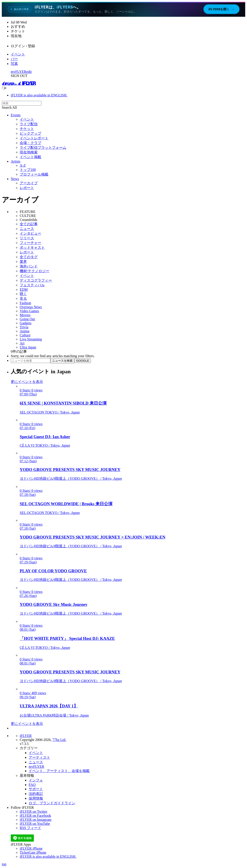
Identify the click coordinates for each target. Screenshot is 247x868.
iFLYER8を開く (221, 9)
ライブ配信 (29, 124)
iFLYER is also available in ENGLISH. (39, 95)
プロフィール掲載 (34, 174)
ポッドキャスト (32, 247)
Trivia (24, 327)
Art (22, 343)
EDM (24, 290)
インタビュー (30, 233)
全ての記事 (29, 224)
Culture (25, 335)
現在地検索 (29, 152)
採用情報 (36, 798)
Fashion (25, 303)
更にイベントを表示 (27, 382)
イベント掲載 (30, 157)
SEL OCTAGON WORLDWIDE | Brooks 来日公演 (66, 504)
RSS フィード (30, 828)
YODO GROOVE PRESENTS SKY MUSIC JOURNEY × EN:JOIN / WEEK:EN (93, 537)
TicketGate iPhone (33, 852)
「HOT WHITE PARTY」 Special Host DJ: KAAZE (67, 638)
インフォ (36, 780)
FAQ (32, 785)
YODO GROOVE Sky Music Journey (54, 604)
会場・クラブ (30, 143)
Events (16, 115)
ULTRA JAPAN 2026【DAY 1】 (49, 706)
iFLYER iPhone (31, 848)
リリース (27, 238)
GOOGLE (83, 361)
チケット (27, 129)
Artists (16, 161)
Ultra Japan (28, 347)
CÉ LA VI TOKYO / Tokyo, (45, 445)
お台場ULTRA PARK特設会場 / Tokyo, (54, 715)
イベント (18, 54)
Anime (25, 331)
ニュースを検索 (62, 361)
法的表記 (36, 794)
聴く (23, 294)
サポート (36, 789)
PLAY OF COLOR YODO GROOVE (53, 571)
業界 (23, 262)
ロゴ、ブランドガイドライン (52, 803)
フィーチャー (30, 243)
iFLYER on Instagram (36, 820)
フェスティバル (32, 285)
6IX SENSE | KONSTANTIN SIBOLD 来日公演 (63, 403)
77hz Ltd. (59, 740)
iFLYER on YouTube (35, 824)
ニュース (27, 229)
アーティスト (39, 757)
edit (29, 72)
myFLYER (19, 72)
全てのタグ (29, 257)
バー (14, 59)
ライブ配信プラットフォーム (43, 147)
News (15, 179)
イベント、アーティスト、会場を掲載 (59, 771)
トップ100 (28, 170)
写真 (14, 64)
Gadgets (26, 323)
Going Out (27, 319)
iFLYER (26, 736)
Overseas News (31, 307)
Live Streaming (31, 339)
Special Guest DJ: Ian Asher (45, 437)
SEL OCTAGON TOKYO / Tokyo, (50, 412)
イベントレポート (34, 138)
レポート (27, 188)
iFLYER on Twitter (33, 812)
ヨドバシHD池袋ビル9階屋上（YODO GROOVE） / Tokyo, (71, 479)
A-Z (23, 165)
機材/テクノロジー (34, 271)
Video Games (29, 311)
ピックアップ (30, 133)
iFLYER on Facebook (35, 816)
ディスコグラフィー (36, 280)
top (4, 864)
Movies (25, 315)
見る (23, 298)
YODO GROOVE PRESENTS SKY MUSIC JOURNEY (70, 470)
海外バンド (29, 266)
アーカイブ (29, 183)
